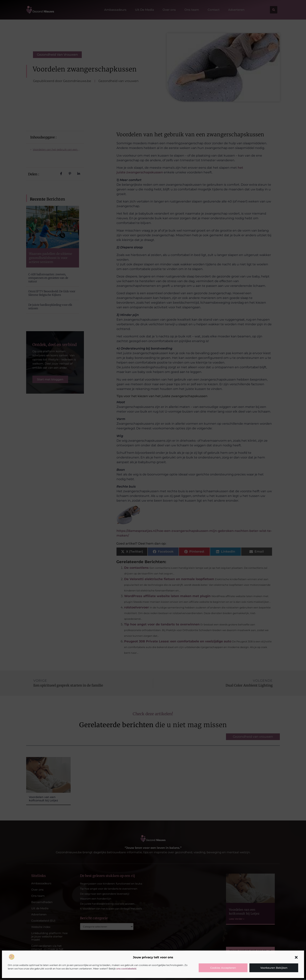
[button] (296, 957)
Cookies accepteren (223, 968)
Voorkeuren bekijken (274, 968)
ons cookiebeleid (126, 969)
